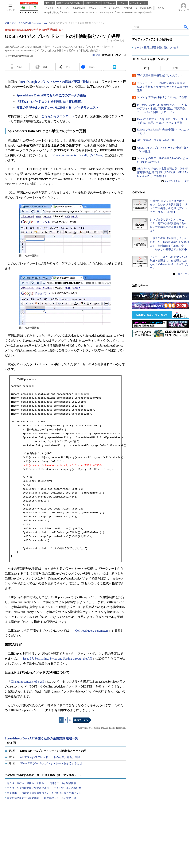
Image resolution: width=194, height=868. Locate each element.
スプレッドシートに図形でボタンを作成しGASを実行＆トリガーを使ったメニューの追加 (162, 87)
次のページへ (81, 720)
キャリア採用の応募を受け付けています (156, 48)
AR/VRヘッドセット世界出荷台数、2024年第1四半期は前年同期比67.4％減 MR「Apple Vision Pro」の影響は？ (163, 172)
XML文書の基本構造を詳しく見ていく (160, 76)
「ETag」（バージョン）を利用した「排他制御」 (50, 101)
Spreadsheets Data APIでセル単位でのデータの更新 (51, 95)
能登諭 (97, 55)
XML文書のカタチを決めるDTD (156, 140)
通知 (45, 67)
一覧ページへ (182, 274)
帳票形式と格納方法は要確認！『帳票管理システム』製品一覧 (41, 798)
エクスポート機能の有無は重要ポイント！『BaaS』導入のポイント (44, 793)
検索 (186, 27)
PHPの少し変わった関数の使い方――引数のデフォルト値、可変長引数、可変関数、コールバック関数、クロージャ (162, 109)
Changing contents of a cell (27, 682)
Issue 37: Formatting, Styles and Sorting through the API (58, 659)
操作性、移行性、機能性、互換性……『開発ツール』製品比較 (41, 783)
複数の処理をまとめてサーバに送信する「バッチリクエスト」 (59, 108)
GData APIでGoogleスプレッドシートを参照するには (51, 763)
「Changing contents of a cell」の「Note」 (78, 155)
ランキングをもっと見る (177, 181)
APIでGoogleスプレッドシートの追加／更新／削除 (55, 82)
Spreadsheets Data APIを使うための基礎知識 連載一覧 (41, 738)
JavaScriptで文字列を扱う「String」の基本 (162, 97)
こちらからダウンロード (58, 116)
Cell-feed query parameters (92, 631)
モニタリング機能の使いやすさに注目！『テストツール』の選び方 (44, 788)
